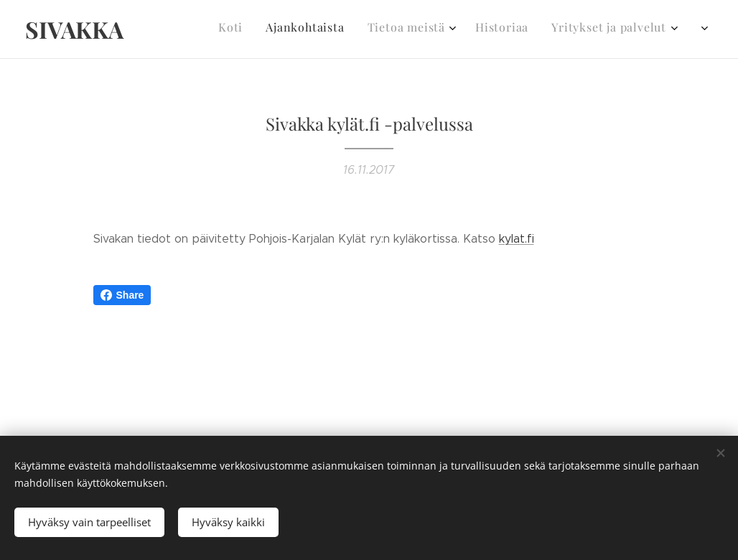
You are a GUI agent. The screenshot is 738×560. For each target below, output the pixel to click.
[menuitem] (557, 29)
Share (122, 295)
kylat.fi (517, 239)
